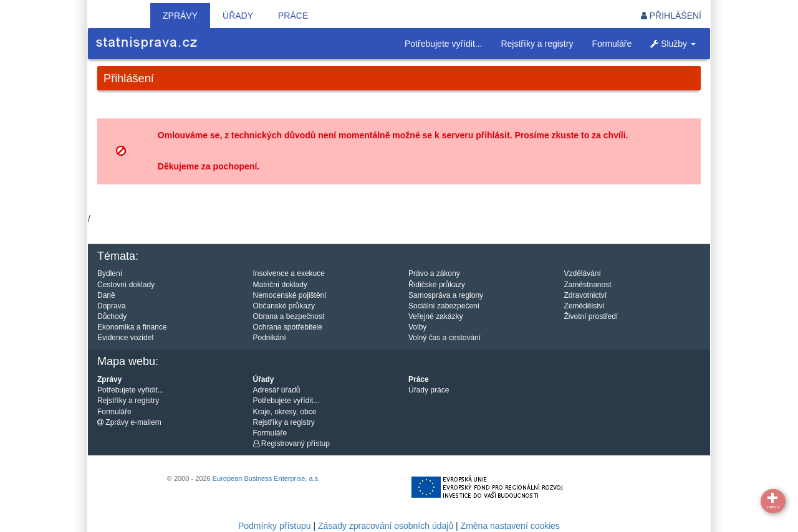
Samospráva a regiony (446, 295)
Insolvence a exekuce (289, 273)
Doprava (111, 306)
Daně (106, 295)
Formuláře (612, 44)
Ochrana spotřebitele (288, 327)
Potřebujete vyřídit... (444, 44)
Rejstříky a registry (537, 44)
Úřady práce (429, 390)
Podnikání (270, 338)
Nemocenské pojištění (290, 295)
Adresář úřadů (277, 390)
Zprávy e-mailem (129, 422)
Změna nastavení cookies (511, 526)
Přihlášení (671, 16)
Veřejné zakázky (435, 316)
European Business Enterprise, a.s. (266, 478)
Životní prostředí (591, 316)
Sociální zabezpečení (444, 306)
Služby (673, 44)
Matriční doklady (280, 285)
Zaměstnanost (588, 285)
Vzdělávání (583, 273)
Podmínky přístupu (275, 526)
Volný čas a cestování (445, 338)
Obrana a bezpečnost (289, 316)
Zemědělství (584, 306)
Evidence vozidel (125, 338)
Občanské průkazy (284, 306)
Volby (417, 327)
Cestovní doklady (126, 285)
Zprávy (180, 16)
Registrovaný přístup (291, 444)
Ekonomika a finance (132, 327)
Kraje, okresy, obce (285, 412)
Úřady (238, 16)
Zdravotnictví (586, 295)
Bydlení (110, 273)
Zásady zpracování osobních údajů (386, 526)
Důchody (112, 316)
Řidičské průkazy (437, 285)
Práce (293, 16)
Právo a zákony (434, 273)
